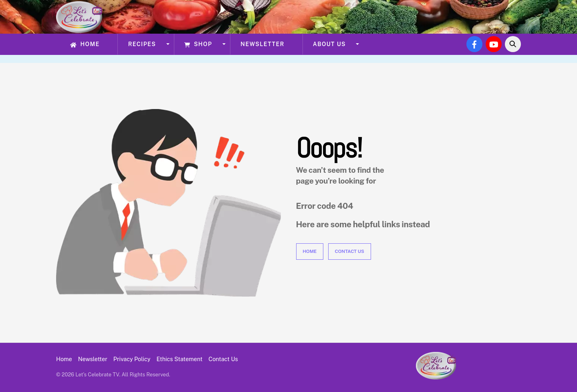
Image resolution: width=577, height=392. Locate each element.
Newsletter (262, 44)
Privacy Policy (132, 359)
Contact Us (350, 251)
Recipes (142, 44)
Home (85, 44)
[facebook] (474, 43)
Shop (198, 44)
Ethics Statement (180, 359)
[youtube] (494, 43)
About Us (329, 44)
